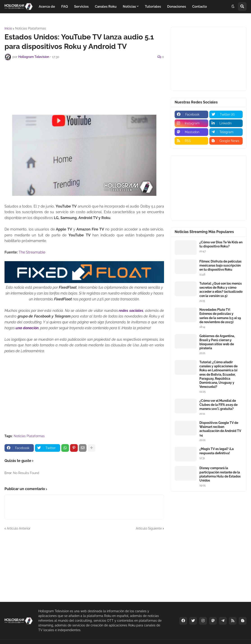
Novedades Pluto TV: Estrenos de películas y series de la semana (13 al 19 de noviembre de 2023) (220, 316)
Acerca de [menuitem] (47, 7)
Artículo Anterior (19, 528)
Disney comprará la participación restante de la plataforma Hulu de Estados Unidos (220, 474)
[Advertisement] (87, 76)
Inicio (8, 28)
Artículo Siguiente (149, 528)
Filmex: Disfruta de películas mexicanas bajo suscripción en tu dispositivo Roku (220, 265)
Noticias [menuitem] (129, 7)
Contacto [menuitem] (200, 7)
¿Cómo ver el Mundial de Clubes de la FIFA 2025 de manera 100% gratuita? (218, 405)
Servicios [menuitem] (81, 7)
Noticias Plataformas (31, 28)
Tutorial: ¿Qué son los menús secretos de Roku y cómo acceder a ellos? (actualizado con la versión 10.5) (221, 290)
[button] (233, 7)
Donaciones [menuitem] (177, 7)
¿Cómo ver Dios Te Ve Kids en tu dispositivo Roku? (221, 244)
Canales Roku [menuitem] (106, 7)
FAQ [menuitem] (65, 7)
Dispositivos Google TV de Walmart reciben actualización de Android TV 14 (220, 429)
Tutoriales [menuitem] (153, 7)
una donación (27, 328)
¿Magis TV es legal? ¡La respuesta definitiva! (217, 451)
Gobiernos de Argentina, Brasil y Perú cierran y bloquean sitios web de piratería (217, 342)
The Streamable (32, 252)
